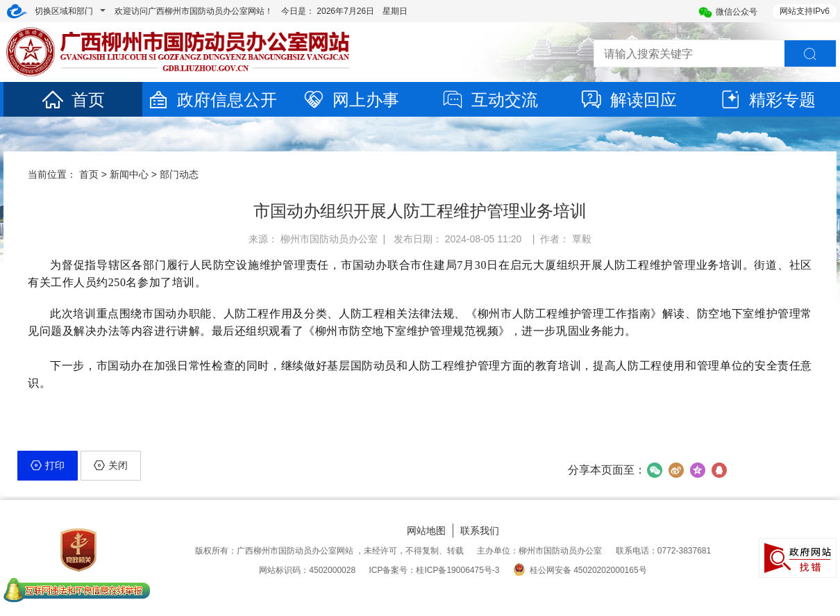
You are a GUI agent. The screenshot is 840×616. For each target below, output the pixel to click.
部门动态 (179, 174)
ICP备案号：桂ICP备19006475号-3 (434, 570)
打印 (48, 465)
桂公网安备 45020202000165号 (580, 570)
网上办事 (351, 100)
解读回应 (628, 100)
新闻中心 (129, 174)
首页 (73, 100)
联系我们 (480, 531)
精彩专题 (767, 100)
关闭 (111, 465)
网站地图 (426, 531)
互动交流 (489, 100)
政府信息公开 (212, 100)
